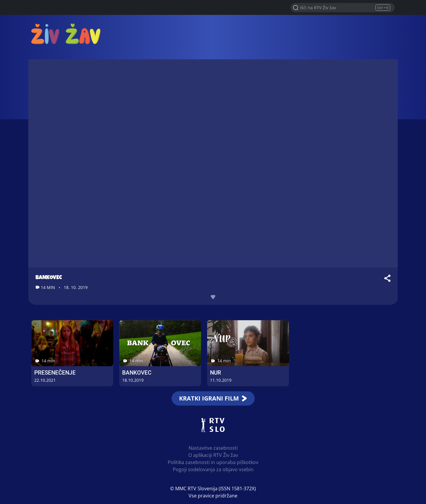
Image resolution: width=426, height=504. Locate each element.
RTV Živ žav (66, 34)
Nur (216, 373)
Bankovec (137, 373)
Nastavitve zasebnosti (213, 448)
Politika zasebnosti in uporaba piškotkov (213, 462)
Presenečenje (55, 373)
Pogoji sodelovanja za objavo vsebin (213, 469)
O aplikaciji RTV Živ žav (213, 455)
